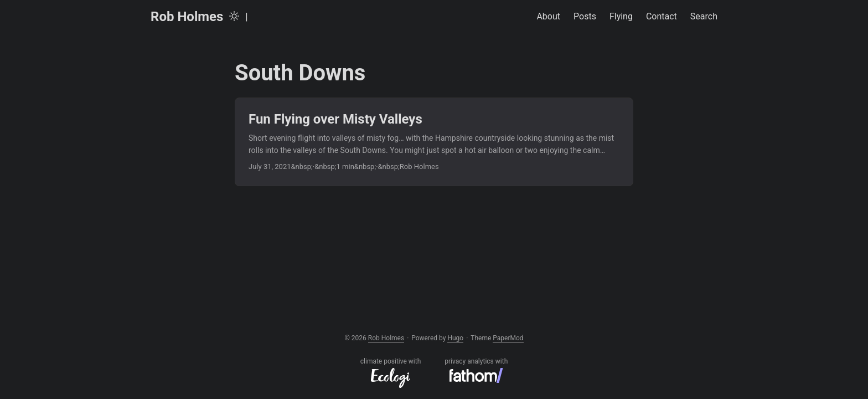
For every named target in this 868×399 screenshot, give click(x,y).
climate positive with (391, 373)
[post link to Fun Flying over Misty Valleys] (434, 142)
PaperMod (508, 338)
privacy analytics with (476, 370)
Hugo (455, 338)
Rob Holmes (187, 17)
